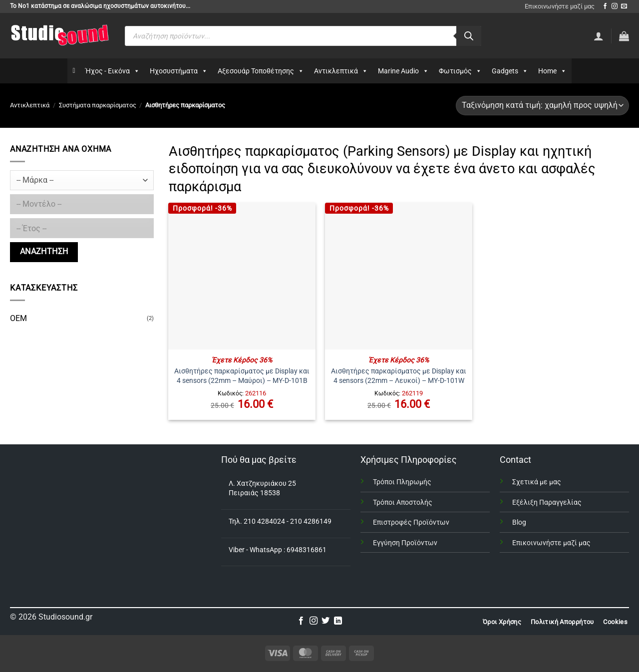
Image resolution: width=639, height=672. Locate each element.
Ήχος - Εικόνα (113, 71)
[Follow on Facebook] (605, 6)
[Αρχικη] (74, 71)
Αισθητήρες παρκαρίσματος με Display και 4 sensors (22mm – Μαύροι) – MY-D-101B (242, 376)
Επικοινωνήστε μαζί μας (560, 6)
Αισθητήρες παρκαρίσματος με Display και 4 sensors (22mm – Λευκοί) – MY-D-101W (399, 376)
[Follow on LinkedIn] (338, 621)
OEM (18, 318)
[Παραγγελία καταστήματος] (542, 106)
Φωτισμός (460, 71)
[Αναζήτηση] (469, 36)
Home (552, 71)
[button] (624, 36)
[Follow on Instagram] (615, 6)
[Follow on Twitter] (325, 621)
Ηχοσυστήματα (179, 71)
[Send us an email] (624, 6)
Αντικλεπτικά (341, 71)
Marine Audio (403, 71)
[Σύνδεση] (599, 36)
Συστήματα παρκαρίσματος (98, 105)
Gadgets (510, 71)
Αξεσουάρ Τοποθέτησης (261, 71)
